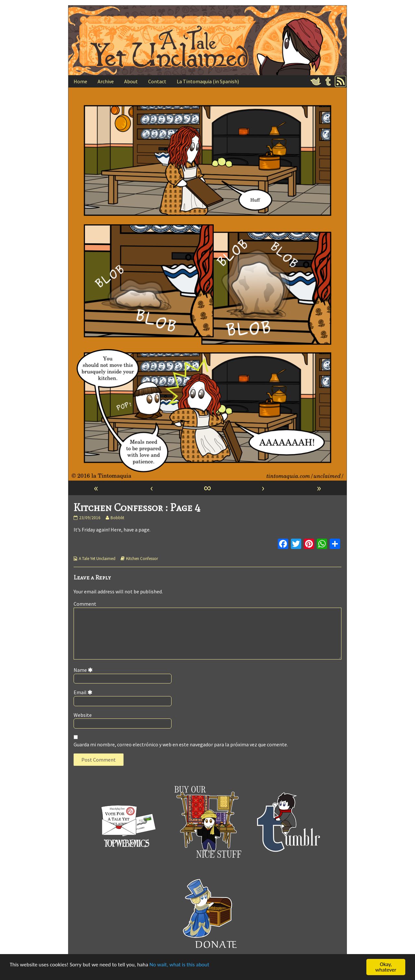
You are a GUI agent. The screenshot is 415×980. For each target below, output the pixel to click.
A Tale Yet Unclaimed (97, 559)
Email (84, 692)
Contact (157, 81)
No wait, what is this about (179, 965)
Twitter (316, 81)
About (131, 81)
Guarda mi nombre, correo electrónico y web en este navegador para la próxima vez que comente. (181, 744)
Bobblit (117, 518)
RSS (340, 81)
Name (84, 670)
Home (80, 81)
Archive (106, 81)
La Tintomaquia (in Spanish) (208, 81)
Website (83, 715)
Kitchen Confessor (142, 559)
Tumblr (328, 81)
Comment (85, 604)
